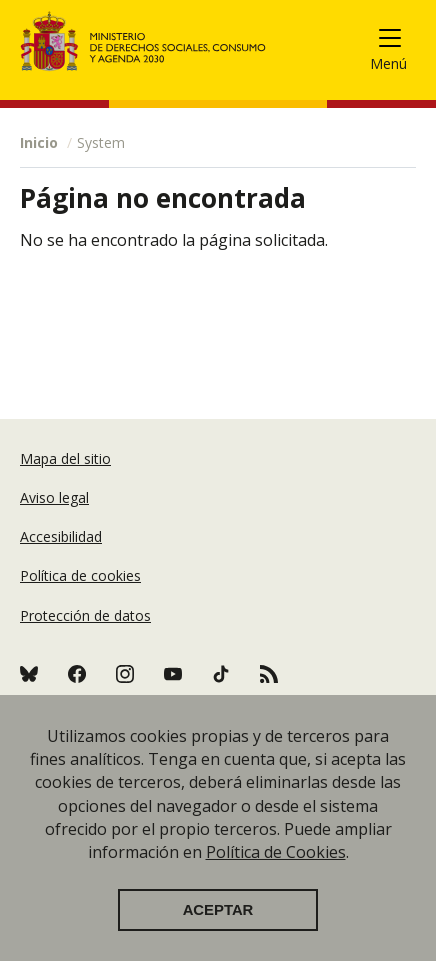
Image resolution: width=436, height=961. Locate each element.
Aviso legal (54, 497)
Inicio (39, 142)
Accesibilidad (61, 536)
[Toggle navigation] (397, 42)
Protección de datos (85, 615)
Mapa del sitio (65, 458)
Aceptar (218, 910)
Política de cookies (80, 575)
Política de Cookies (276, 852)
